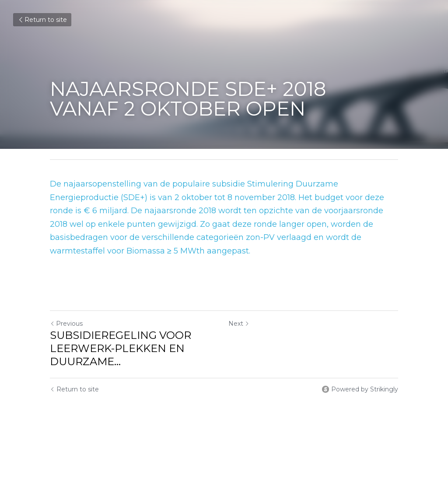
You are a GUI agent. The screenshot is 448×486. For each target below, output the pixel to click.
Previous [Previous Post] (66, 324)
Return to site (42, 20)
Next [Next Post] (239, 324)
